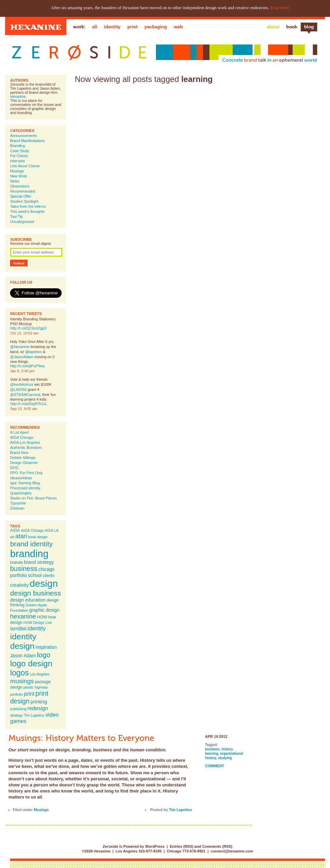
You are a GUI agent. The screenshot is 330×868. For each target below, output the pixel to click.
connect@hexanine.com (232, 851)
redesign (38, 708)
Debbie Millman (23, 458)
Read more (280, 8)
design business (36, 593)
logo (44, 655)
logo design (31, 663)
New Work (19, 176)
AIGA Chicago (22, 437)
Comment (215, 766)
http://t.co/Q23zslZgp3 (28, 328)
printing (39, 702)
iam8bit (18, 628)
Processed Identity (25, 488)
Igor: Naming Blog (25, 483)
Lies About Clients (25, 166)
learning (212, 754)
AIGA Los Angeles (25, 442)
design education (28, 600)
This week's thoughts (27, 211)
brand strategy (39, 562)
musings (22, 681)
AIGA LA (52, 530)
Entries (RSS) (181, 846)
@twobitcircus (22, 384)
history (227, 749)
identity (36, 628)
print (29, 694)
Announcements (24, 136)
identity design (23, 641)
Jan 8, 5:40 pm (22, 371)
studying (225, 758)
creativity (19, 585)
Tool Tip (16, 216)
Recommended (23, 191)
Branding (18, 146)
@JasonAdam (22, 357)
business (24, 569)
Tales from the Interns (28, 206)
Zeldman (17, 508)
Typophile (18, 503)
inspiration (46, 647)
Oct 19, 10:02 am (24, 333)
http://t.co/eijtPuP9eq (27, 366)
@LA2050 (18, 389)
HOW (42, 617)
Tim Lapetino (34, 715)
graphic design (44, 610)
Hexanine (18, 96)
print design (29, 697)
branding (29, 554)
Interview (18, 161)
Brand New (19, 453)
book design (38, 537)
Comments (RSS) (217, 846)
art (12, 537)
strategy (16, 715)
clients (49, 576)
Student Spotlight (24, 201)
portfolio (16, 694)
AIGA (15, 530)
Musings (17, 171)
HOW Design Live (38, 623)
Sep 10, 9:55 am (24, 409)
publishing (18, 709)
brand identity (31, 544)
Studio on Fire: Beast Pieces (34, 498)
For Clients (19, 156)
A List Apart (20, 432)
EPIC (14, 468)
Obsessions (20, 186)
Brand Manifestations (27, 141)
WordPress (155, 846)
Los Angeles (40, 674)
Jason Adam (23, 656)
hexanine (23, 616)
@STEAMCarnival (25, 395)
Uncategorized (22, 222)
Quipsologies (21, 493)
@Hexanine (20, 347)
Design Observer (24, 463)
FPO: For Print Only (26, 473)
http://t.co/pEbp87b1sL (29, 404)
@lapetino (34, 352)
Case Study (20, 151)
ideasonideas (21, 478)
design (44, 583)
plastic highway (36, 687)
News (15, 181)
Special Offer (21, 196)
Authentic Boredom (26, 447)
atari (21, 536)
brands (16, 562)
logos (20, 673)
